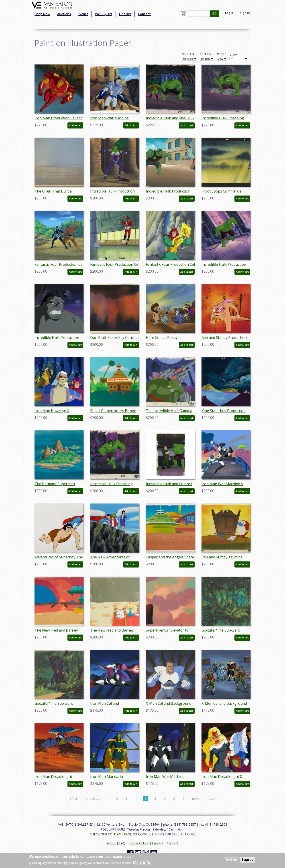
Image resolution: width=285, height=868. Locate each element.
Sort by (205, 54)
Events (83, 14)
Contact (144, 14)
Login (229, 13)
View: (234, 55)
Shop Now (42, 14)
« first (73, 799)
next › (196, 799)
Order (221, 54)
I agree (248, 860)
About (111, 843)
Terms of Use (139, 843)
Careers (158, 843)
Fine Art (125, 14)
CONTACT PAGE (120, 834)
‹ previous (92, 799)
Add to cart (75, 125)
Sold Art (188, 54)
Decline (231, 860)
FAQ (122, 843)
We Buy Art (104, 14)
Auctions (64, 14)
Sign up (245, 13)
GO (215, 13)
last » (212, 799)
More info (142, 863)
